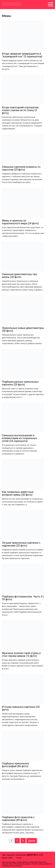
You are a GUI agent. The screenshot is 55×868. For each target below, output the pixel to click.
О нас (19, 858)
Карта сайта (7, 858)
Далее (32, 841)
